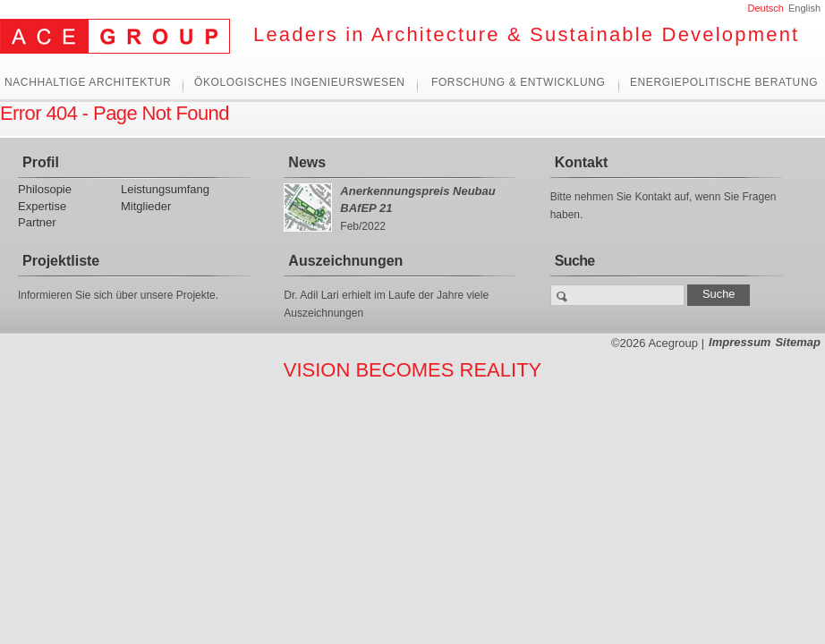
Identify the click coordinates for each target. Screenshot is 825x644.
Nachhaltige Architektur (88, 83)
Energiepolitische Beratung (724, 83)
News (307, 162)
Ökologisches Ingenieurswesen (300, 83)
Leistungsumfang (165, 189)
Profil (41, 162)
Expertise (42, 206)
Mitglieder (146, 206)
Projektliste (61, 261)
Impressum (740, 342)
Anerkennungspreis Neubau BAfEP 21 (417, 199)
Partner (37, 222)
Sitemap (798, 342)
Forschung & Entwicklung (518, 83)
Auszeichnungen (345, 261)
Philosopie (45, 189)
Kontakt (582, 162)
